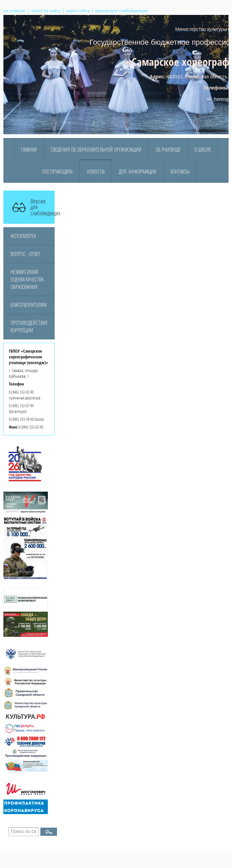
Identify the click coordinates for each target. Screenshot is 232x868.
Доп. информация (138, 172)
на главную (14, 11)
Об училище (168, 150)
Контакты (180, 172)
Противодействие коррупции (29, 327)
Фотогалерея (23, 236)
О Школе (203, 150)
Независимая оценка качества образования (27, 279)
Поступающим (57, 172)
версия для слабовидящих (122, 11)
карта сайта (78, 11)
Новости (96, 172)
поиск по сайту (46, 11)
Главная (29, 150)
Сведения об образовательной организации (96, 150)
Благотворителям (29, 305)
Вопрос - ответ (25, 254)
